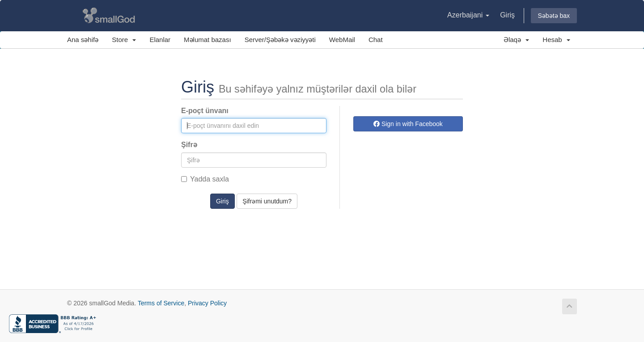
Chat (376, 40)
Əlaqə (516, 40)
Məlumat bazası (208, 40)
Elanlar (160, 40)
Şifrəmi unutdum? (267, 201)
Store (124, 40)
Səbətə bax (554, 16)
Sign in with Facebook (408, 124)
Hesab (556, 40)
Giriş (507, 15)
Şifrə (189, 145)
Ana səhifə (83, 40)
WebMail (342, 40)
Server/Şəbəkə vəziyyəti (280, 40)
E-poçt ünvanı (205, 111)
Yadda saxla (205, 179)
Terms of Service (161, 303)
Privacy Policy (207, 303)
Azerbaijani (468, 15)
